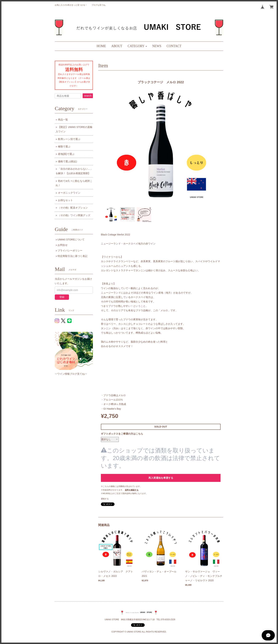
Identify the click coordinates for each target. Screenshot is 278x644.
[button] (137, 46)
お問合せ (63, 245)
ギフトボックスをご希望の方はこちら (122, 434)
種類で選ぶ (64, 147)
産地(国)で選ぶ (66, 154)
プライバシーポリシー (70, 251)
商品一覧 (63, 120)
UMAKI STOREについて (71, 240)
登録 (62, 297)
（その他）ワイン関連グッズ (74, 215)
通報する (105, 499)
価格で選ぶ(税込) (67, 161)
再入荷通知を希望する (161, 478)
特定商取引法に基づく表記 (73, 256)
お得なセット (65, 200)
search (88, 96)
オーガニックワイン (69, 193)
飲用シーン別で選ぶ (69, 139)
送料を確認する (132, 490)
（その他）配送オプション (73, 208)
